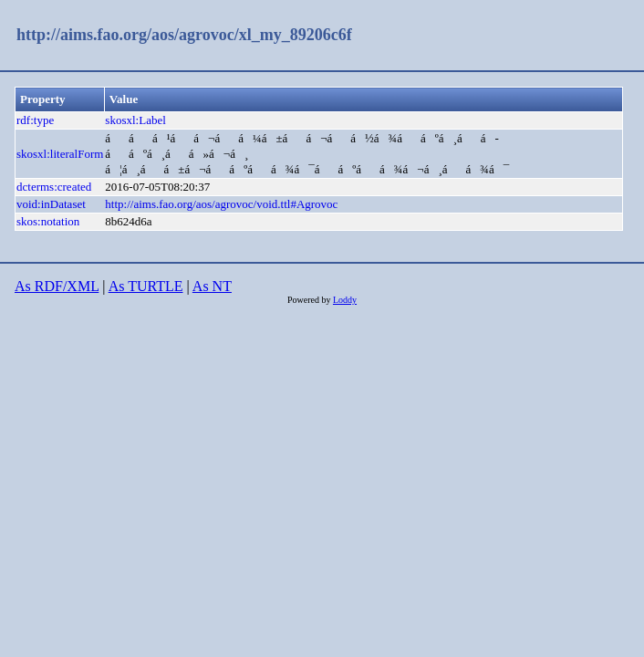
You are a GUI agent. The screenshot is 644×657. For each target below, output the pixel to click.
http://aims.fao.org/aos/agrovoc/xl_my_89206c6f (184, 35)
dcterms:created (54, 187)
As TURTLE (146, 286)
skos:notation (48, 221)
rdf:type (35, 120)
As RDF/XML (57, 286)
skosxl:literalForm (60, 154)
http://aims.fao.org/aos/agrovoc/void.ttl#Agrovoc (221, 204)
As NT (212, 286)
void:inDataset (51, 204)
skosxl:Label (135, 120)
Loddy (345, 300)
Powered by (310, 300)
